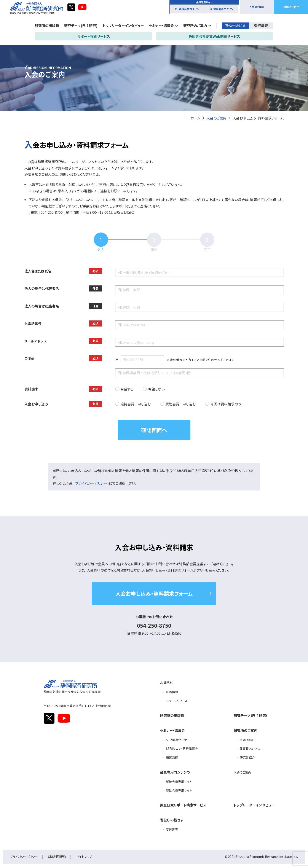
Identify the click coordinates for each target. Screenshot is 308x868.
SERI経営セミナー (178, 740)
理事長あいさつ (250, 749)
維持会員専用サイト (179, 782)
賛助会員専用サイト (179, 790)
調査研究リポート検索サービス (183, 805)
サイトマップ (84, 857)
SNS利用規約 (57, 857)
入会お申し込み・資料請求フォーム (154, 593)
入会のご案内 (257, 7)
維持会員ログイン (189, 9)
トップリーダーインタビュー (123, 25)
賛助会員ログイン (223, 9)
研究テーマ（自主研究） (251, 715)
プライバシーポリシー (91, 483)
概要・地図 (247, 740)
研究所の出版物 (47, 25)
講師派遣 (172, 757)
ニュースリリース (177, 701)
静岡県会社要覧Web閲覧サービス (214, 36)
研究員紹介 (247, 757)
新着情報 (172, 692)
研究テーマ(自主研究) (81, 25)
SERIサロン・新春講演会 (182, 749)
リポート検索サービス (94, 36)
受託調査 (261, 25)
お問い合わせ (291, 7)
